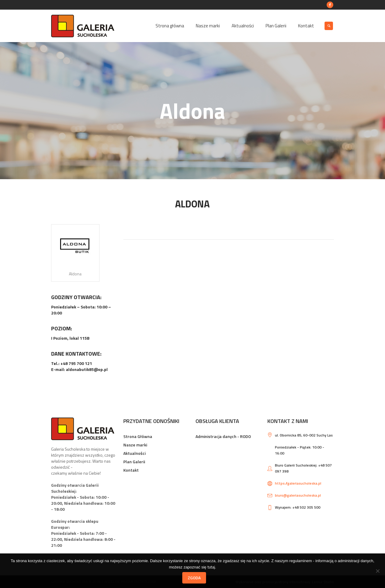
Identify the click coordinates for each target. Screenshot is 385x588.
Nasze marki (135, 445)
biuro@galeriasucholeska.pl (298, 495)
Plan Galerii (134, 462)
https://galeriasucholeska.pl (298, 483)
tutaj (211, 567)
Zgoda (194, 578)
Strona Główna (138, 436)
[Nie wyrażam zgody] (377, 571)
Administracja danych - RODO (223, 436)
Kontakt (131, 470)
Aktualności (134, 453)
